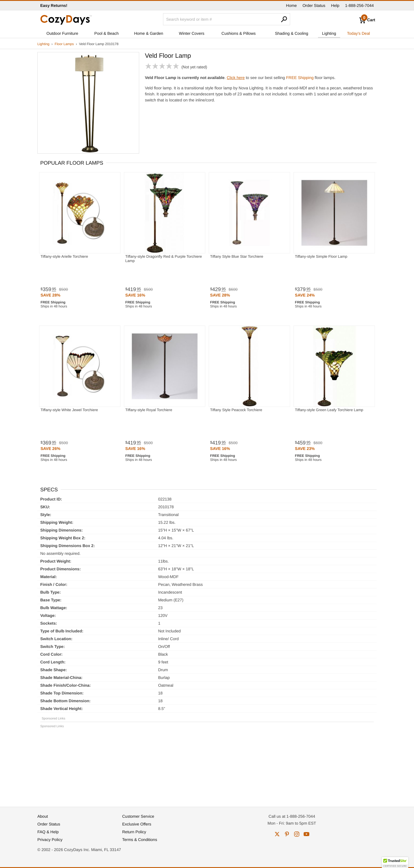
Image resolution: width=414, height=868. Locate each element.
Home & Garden (148, 33)
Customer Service (138, 816)
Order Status (314, 5)
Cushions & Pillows (238, 33)
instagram (297, 834)
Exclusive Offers (137, 824)
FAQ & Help (48, 832)
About (43, 816)
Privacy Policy (50, 840)
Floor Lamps (64, 44)
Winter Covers (192, 33)
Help (335, 5)
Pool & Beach (107, 33)
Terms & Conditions (140, 840)
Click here (236, 78)
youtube (306, 834)
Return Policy (134, 832)
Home (291, 5)
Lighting (329, 33)
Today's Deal (359, 33)
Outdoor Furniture (63, 33)
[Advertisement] (207, 765)
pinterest (287, 834)
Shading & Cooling (292, 33)
